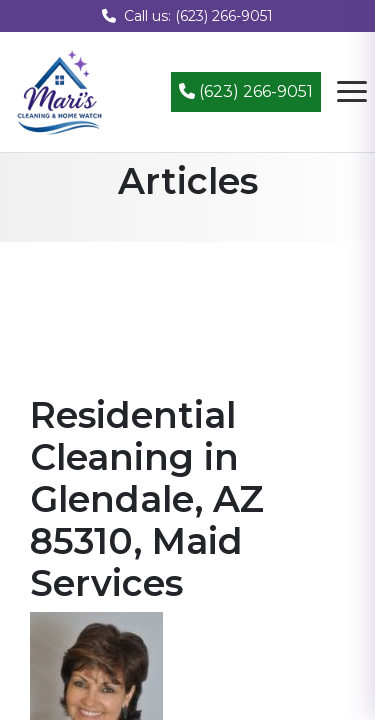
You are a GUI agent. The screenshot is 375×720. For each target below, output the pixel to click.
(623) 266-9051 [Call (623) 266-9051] (246, 91)
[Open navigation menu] (352, 92)
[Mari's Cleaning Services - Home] (60, 90)
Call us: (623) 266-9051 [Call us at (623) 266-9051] (187, 16)
